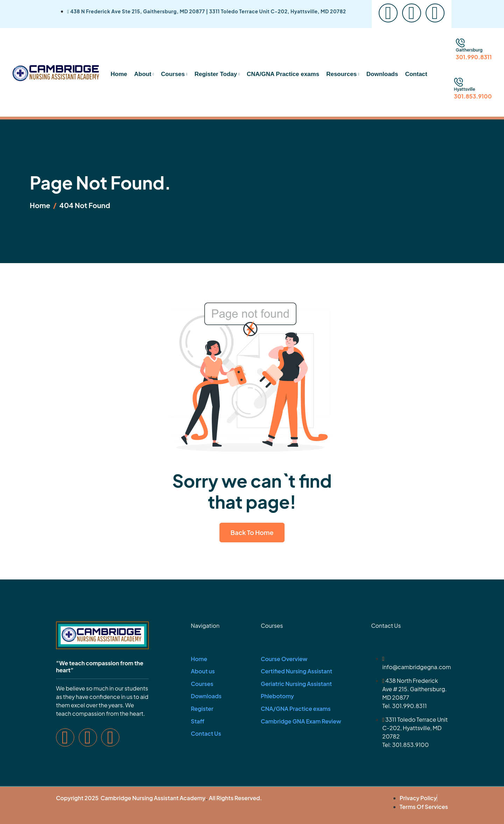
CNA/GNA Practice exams (283, 74)
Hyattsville (465, 89)
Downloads (382, 74)
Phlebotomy (277, 696)
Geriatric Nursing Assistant (296, 684)
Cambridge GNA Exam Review (301, 721)
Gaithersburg (469, 50)
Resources (343, 74)
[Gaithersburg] (460, 43)
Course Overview (284, 659)
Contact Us (206, 733)
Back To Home (252, 532)
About (144, 74)
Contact (416, 74)
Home (119, 74)
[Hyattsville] (458, 82)
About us (203, 671)
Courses (174, 74)
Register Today (217, 74)
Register (202, 709)
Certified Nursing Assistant (296, 671)
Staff (198, 721)
